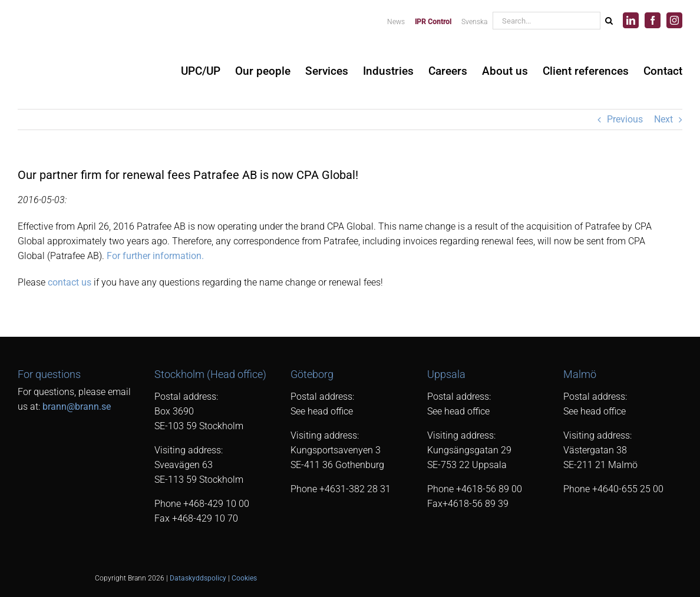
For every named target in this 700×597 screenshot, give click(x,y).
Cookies (244, 578)
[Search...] (546, 21)
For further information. (155, 256)
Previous (625, 119)
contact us (70, 282)
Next (663, 119)
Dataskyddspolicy (198, 578)
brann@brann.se (77, 407)
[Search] (609, 21)
